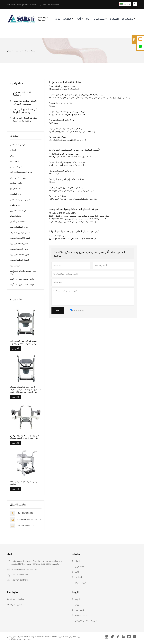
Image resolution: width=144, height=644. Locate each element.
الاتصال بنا (114, 19)
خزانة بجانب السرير (18, 210)
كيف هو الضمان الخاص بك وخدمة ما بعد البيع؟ (25, 119)
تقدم (58, 310)
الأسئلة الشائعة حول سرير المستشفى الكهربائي (25, 102)
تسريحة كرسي (16, 166)
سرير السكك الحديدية (19, 227)
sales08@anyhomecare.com (24, 4)
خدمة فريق (80, 566)
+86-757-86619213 (25, 526)
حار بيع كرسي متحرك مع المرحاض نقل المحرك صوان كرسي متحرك (24, 437)
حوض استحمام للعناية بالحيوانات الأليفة (23, 272)
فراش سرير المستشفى (20, 199)
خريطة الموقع (81, 582)
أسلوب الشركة (16, 604)
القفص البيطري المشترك (20, 232)
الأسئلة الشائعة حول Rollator (22, 94)
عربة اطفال (15, 205)
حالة (88, 19)
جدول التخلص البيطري (19, 249)
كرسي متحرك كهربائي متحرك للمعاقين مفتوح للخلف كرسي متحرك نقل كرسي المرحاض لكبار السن (26, 390)
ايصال (77, 561)
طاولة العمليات (16, 183)
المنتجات (68, 19)
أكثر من (15, 348)
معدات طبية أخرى (18, 221)
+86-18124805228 (51, 4)
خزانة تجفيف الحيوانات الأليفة (22, 284)
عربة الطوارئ (16, 194)
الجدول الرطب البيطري (20, 260)
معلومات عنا (129, 19)
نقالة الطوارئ (16, 188)
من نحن (18, 51)
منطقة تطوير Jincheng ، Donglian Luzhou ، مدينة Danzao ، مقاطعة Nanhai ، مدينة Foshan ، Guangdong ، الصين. (37, 562)
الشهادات (79, 577)
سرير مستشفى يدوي (19, 177)
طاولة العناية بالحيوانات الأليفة (22, 279)
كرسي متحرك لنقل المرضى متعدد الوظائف (24, 483)
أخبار (80, 19)
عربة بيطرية (15, 265)
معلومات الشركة (17, 599)
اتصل (9, 554)
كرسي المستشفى (18, 145)
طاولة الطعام (16, 216)
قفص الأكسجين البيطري (20, 238)
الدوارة (13, 150)
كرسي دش (15, 161)
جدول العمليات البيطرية (20, 254)
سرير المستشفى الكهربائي (21, 172)
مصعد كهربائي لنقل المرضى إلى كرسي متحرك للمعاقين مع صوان (24, 342)
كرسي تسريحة (81, 615)
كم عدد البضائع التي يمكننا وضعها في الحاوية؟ (25, 111)
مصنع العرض (100, 19)
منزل (58, 19)
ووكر (12, 156)
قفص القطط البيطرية (19, 243)
